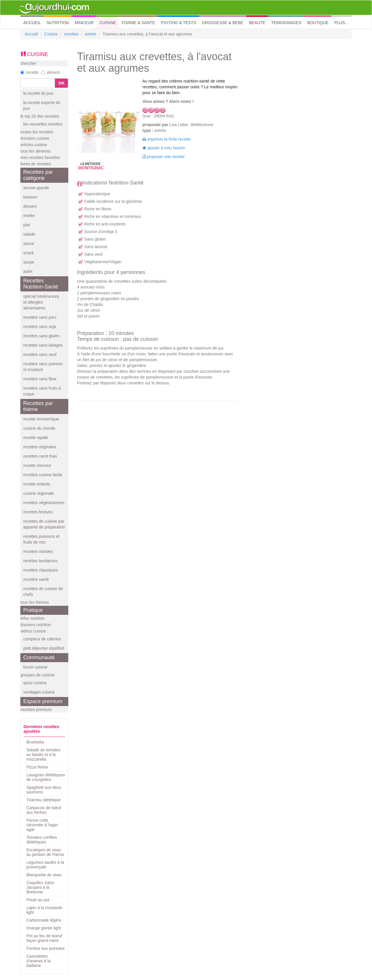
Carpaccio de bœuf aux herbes (44, 810)
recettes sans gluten (41, 336)
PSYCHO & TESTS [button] (178, 23)
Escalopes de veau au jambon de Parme (45, 852)
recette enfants (37, 484)
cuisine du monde (39, 428)
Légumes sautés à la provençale (45, 865)
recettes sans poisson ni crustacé (43, 367)
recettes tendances (40, 561)
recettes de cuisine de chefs (43, 592)
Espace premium (43, 701)
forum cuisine (35, 667)
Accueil (31, 34)
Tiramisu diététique (44, 800)
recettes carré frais (40, 456)
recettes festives (38, 512)
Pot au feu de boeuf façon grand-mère (44, 938)
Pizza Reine (37, 767)
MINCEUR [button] (84, 23)
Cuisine (51, 34)
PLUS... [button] (341, 23)
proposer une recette (163, 157)
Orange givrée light (44, 928)
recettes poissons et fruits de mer (41, 539)
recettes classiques (41, 570)
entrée (91, 34)
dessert (30, 206)
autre (28, 271)
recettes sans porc (40, 317)
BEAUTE (257, 23)
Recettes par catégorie (38, 175)
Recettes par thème (38, 406)
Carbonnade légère (44, 920)
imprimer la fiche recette (167, 139)
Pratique (33, 610)
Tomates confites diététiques (42, 840)
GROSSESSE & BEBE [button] (223, 23)
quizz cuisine (35, 683)
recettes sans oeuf (40, 354)
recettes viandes (38, 551)
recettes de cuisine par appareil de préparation (44, 524)
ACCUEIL (34, 22)
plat (27, 225)
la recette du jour (38, 93)
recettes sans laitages (43, 345)
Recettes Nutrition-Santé (41, 284)
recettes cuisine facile (43, 475)
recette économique (41, 419)
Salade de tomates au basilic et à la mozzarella (43, 755)
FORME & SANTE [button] (138, 23)
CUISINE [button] (108, 23)
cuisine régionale (39, 493)
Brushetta (35, 742)
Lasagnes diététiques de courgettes (46, 777)
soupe (29, 262)
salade (29, 234)
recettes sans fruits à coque (42, 391)
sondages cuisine (39, 692)
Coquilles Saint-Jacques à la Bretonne (41, 887)
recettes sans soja (40, 327)
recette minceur (37, 465)
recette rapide (36, 438)
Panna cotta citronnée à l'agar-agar (43, 825)
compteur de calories (42, 639)
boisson (30, 197)
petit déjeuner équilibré (44, 648)
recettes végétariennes (44, 503)
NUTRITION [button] (58, 23)
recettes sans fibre (40, 379)
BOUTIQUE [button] (318, 23)
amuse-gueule (36, 188)
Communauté (39, 657)
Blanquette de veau (44, 875)
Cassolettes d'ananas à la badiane (39, 961)
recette (29, 72)
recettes (71, 34)
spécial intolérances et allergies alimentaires (41, 302)
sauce (29, 243)
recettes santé (36, 579)
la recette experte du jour (42, 105)
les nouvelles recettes (43, 124)
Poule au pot (38, 900)
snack (29, 253)
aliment (50, 72)
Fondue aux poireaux (46, 948)
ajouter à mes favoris (164, 148)
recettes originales (40, 447)
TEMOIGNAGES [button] (286, 23)
